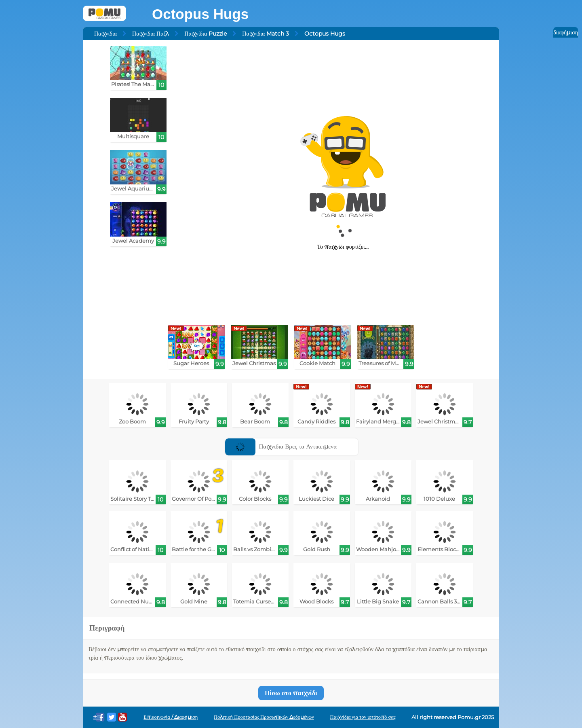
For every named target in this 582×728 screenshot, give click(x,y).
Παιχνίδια (105, 34)
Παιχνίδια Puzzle (206, 34)
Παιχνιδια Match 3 (266, 34)
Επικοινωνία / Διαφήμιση (171, 717)
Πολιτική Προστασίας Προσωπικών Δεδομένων (264, 717)
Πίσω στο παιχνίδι (291, 693)
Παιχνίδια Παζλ (151, 34)
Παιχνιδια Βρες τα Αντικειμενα (281, 446)
